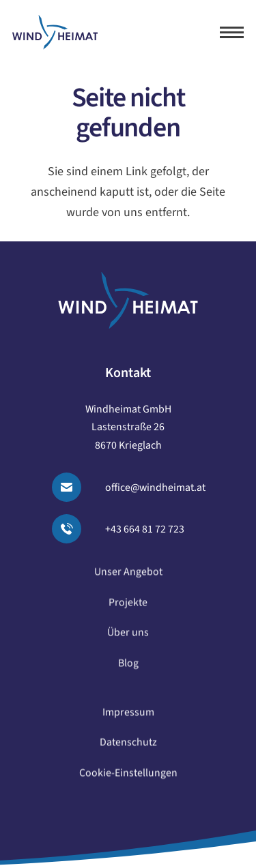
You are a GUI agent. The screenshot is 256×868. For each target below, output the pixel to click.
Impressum (128, 719)
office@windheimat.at (155, 488)
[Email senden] (75, 487)
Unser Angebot (128, 578)
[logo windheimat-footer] (128, 300)
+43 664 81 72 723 (145, 529)
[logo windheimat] (55, 32)
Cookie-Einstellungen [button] (128, 779)
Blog (128, 670)
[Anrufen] (75, 529)
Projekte (128, 609)
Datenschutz (128, 749)
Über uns (128, 639)
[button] (232, 32)
